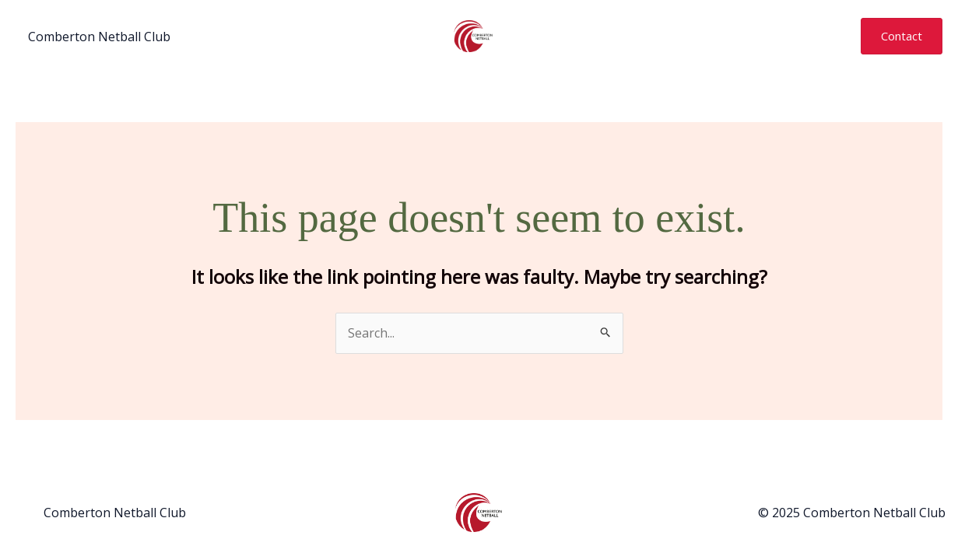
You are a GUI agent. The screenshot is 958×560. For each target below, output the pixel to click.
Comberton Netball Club (99, 37)
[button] (902, 36)
